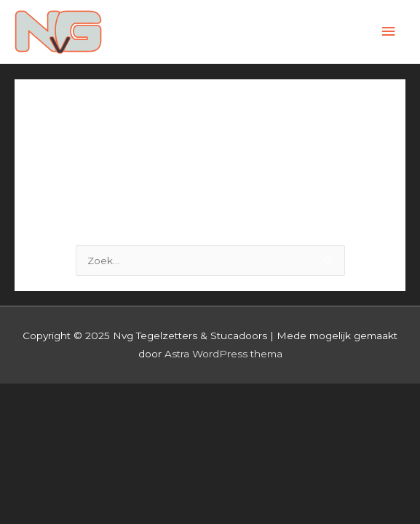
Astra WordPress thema (223, 354)
